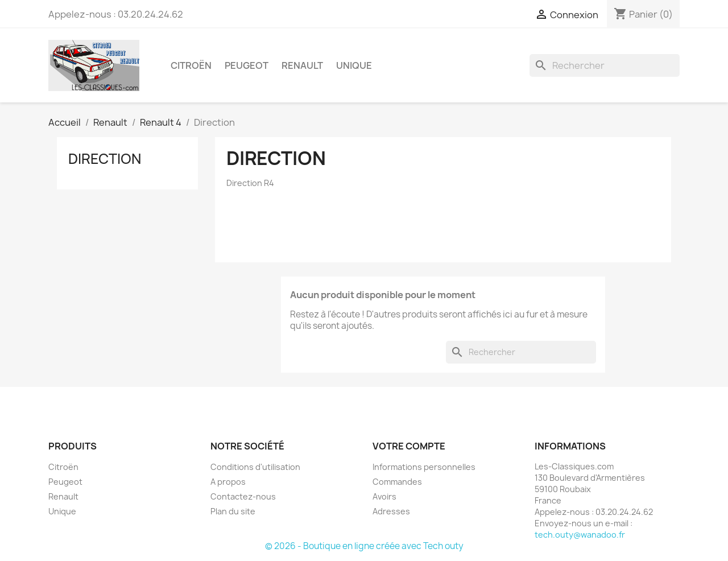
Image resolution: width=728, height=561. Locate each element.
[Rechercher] (605, 65)
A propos (228, 482)
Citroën (191, 65)
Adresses (391, 511)
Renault (302, 65)
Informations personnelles (424, 467)
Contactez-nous (243, 496)
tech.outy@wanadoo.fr (580, 535)
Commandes (397, 482)
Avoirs (384, 496)
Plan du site (233, 511)
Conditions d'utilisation (255, 467)
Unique (354, 65)
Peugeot (247, 65)
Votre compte (409, 446)
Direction (105, 159)
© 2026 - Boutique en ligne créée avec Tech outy (364, 546)
